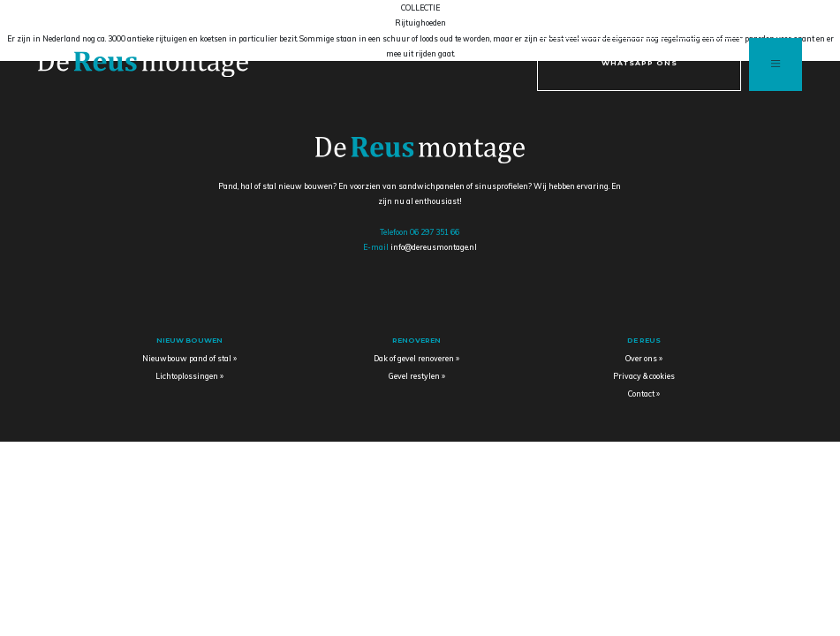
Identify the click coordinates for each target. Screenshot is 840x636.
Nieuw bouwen (189, 340)
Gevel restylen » (417, 376)
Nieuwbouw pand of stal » (189, 358)
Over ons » (644, 358)
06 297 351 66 (435, 232)
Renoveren (416, 340)
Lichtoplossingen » (189, 376)
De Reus (644, 340)
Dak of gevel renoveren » (416, 358)
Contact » (644, 394)
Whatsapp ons (639, 63)
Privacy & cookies (644, 376)
